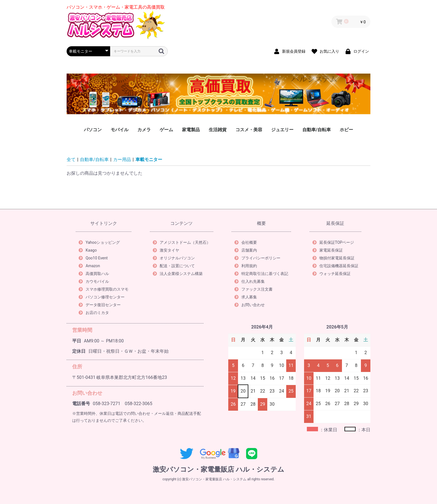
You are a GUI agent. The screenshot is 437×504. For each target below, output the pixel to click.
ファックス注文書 (253, 289)
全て (71, 160)
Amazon (89, 266)
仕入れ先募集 (250, 281)
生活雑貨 (218, 130)
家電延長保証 (328, 250)
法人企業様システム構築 (178, 274)
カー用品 (122, 160)
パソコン (93, 130)
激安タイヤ (166, 250)
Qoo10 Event (93, 258)
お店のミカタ (94, 313)
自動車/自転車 (317, 130)
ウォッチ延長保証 (332, 274)
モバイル (120, 130)
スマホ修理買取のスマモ (104, 289)
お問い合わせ (250, 305)
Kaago (88, 250)
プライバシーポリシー (257, 258)
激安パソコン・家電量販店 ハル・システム (219, 469)
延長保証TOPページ (333, 242)
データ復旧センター (100, 305)
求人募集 (246, 297)
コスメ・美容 (249, 130)
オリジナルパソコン (174, 258)
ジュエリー (282, 130)
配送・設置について (174, 266)
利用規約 (246, 266)
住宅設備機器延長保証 (335, 266)
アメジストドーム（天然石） (182, 242)
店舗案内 (246, 250)
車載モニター (149, 160)
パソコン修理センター (102, 297)
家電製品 (191, 130)
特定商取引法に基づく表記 (261, 274)
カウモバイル (94, 281)
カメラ (144, 130)
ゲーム (166, 130)
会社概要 (246, 242)
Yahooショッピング (99, 242)
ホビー (346, 130)
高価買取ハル (94, 274)
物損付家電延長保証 (333, 258)
